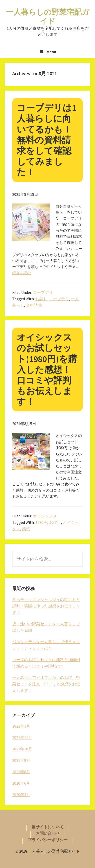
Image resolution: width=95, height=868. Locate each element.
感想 (26, 529)
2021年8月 (21, 772)
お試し (41, 299)
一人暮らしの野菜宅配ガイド (48, 16)
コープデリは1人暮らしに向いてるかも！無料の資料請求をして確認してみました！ (47, 140)
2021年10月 (22, 749)
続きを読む (22, 273)
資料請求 (34, 305)
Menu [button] (51, 52)
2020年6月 (21, 783)
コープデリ (43, 292)
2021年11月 (22, 737)
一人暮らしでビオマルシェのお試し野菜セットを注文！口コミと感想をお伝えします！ (46, 684)
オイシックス (45, 516)
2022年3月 (21, 726)
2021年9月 (21, 760)
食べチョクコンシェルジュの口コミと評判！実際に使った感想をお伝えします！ (46, 606)
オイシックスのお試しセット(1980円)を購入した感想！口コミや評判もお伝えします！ (47, 369)
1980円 (41, 522)
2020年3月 (21, 795)
